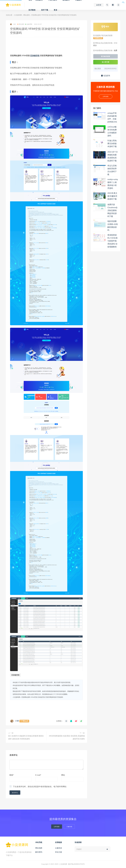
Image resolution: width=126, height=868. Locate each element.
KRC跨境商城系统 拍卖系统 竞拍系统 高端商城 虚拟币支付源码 (67, 737)
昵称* (12, 775)
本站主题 (58, 852)
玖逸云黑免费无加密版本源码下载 (112, 143)
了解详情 (69, 827)
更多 (55, 10)
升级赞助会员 (98, 38)
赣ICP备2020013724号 (76, 864)
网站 (63, 775)
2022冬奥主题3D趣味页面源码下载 (112, 196)
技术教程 (32, 10)
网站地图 (39, 848)
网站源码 (27, 15)
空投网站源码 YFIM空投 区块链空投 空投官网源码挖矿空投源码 (42, 697)
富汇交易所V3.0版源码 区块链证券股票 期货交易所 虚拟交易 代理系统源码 (26, 737)
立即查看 (57, 827)
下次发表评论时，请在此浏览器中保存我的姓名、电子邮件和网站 (40, 786)
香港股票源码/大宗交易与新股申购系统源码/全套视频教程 (112, 241)
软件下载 (45, 10)
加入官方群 (106, 62)
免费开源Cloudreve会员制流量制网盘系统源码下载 (112, 210)
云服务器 (58, 848)
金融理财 (29, 24)
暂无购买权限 (106, 56)
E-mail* (38, 775)
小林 (13, 24)
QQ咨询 (106, 76)
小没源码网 (18, 15)
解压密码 (39, 852)
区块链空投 (35, 56)
